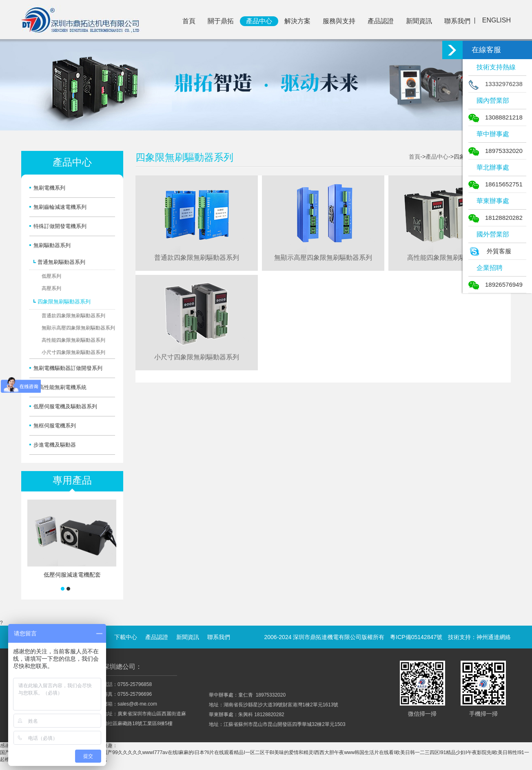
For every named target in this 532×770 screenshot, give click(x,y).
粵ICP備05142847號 (416, 637)
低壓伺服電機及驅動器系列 (65, 406)
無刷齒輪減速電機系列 (60, 207)
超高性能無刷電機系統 (60, 387)
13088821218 (495, 117)
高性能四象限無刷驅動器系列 (73, 340)
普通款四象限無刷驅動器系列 (73, 316)
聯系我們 (457, 21)
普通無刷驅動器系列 (61, 262)
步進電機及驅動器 (55, 445)
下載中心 (126, 637)
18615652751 (495, 184)
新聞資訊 (419, 21)
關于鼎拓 (221, 21)
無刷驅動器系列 (52, 245)
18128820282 (495, 218)
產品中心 (259, 21)
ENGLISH (497, 20)
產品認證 (381, 21)
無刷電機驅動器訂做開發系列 (68, 368)
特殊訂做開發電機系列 (60, 226)
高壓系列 (51, 288)
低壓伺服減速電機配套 (72, 575)
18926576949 (495, 284)
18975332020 (495, 151)
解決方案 (297, 21)
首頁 (189, 21)
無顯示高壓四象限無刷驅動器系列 (78, 328)
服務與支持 (339, 21)
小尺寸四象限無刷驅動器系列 (73, 352)
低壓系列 (51, 276)
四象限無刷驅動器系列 (64, 302)
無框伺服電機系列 (55, 426)
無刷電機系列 (49, 188)
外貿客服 (490, 251)
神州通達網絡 (494, 637)
